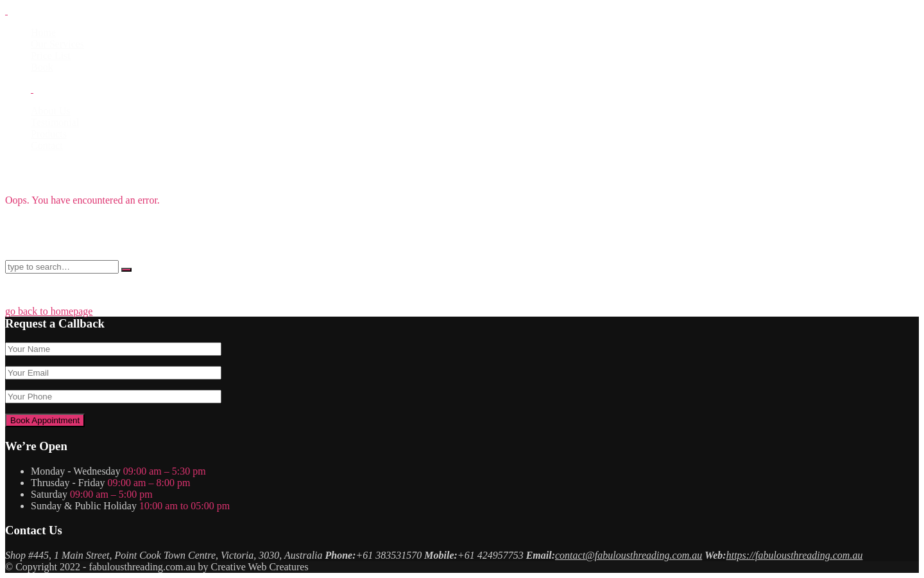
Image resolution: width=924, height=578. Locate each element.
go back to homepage (49, 311)
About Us (51, 111)
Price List (51, 56)
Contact (47, 145)
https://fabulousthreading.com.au (795, 555)
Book (42, 67)
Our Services (57, 44)
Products (49, 134)
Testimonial (55, 122)
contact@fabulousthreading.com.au (629, 555)
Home (43, 32)
